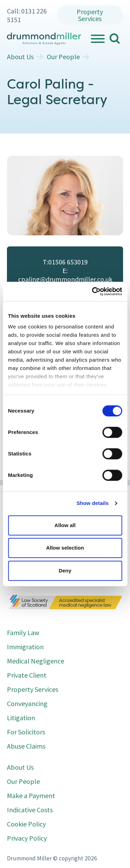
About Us (20, 57)
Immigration (25, 647)
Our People (63, 57)
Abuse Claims (26, 746)
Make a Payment (31, 795)
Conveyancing (27, 703)
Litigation (21, 718)
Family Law (23, 632)
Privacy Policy (27, 838)
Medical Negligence (36, 661)
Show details (93, 503)
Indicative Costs (30, 810)
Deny (65, 571)
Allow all (65, 525)
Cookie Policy (26, 824)
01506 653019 (68, 262)
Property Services (90, 15)
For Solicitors (26, 732)
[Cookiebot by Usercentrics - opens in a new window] (93, 291)
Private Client (27, 675)
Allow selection (65, 548)
